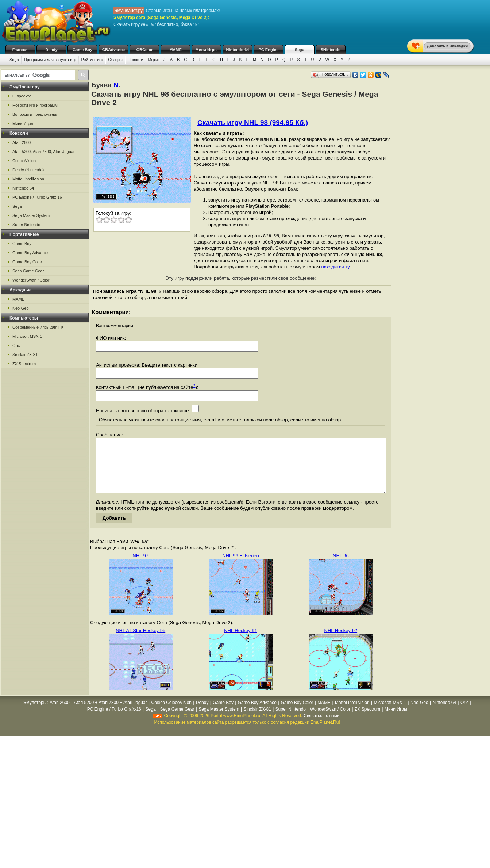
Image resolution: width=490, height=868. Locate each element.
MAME (175, 50)
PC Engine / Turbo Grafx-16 (37, 197)
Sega (300, 50)
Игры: (154, 60)
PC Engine (268, 50)
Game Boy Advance (30, 253)
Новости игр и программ (35, 105)
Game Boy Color (27, 262)
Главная (21, 50)
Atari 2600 (22, 142)
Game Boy (82, 50)
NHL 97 (140, 567)
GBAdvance (113, 50)
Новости (136, 60)
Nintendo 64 (238, 50)
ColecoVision (24, 161)
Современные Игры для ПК (38, 327)
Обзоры (115, 60)
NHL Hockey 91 (241, 641)
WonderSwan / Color (31, 280)
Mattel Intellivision (28, 179)
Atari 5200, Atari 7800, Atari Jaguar (44, 152)
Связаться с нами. (322, 727)
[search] (37, 75)
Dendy (51, 50)
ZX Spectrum (24, 364)
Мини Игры (207, 50)
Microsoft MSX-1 (27, 336)
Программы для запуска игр (50, 60)
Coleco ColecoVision (171, 714)
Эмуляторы (35, 714)
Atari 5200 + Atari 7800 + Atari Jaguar (111, 714)
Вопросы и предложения (35, 114)
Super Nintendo (26, 225)
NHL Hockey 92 (341, 641)
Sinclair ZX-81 (25, 355)
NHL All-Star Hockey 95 (140, 641)
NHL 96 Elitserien (241, 567)
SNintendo (331, 50)
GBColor (144, 50)
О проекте (22, 96)
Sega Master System (31, 215)
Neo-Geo (21, 308)
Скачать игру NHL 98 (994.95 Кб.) (253, 123)
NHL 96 (341, 567)
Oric (16, 345)
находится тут (337, 267)
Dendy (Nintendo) (28, 170)
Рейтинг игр (92, 60)
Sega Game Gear (28, 271)
